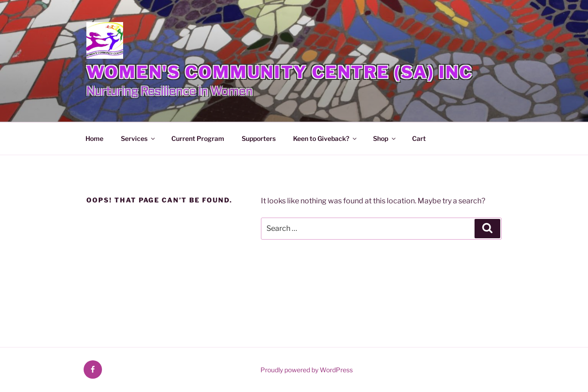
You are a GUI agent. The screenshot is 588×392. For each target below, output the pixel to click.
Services (139, 138)
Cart (419, 138)
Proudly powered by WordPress (307, 370)
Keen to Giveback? (325, 138)
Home (94, 138)
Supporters (259, 138)
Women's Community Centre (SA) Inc (280, 72)
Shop (385, 138)
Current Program (198, 138)
